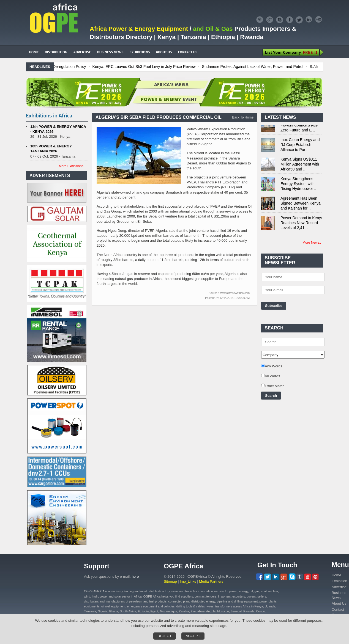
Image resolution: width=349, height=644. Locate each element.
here (135, 576)
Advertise (339, 587)
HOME (34, 52)
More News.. (312, 243)
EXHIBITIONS (140, 52)
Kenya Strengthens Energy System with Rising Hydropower (298, 185)
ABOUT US (164, 52)
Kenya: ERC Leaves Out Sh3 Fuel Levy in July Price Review (196, 67)
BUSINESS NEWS (110, 52)
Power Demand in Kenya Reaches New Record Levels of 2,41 (302, 224)
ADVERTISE (82, 52)
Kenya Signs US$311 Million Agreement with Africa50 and (300, 166)
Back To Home (243, 117)
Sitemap (170, 581)
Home (336, 575)
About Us (339, 603)
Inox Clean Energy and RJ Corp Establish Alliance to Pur (300, 146)
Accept (193, 636)
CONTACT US (188, 52)
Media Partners (211, 581)
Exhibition (339, 581)
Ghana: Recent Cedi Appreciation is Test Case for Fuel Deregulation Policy (74, 67)
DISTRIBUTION (56, 52)
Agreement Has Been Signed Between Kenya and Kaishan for (301, 205)
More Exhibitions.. (72, 166)
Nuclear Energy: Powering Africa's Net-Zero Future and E (299, 127)
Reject (165, 636)
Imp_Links (188, 581)
